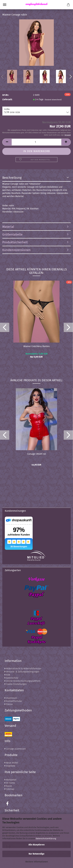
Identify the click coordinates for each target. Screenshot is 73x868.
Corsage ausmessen (15, 749)
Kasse (8, 786)
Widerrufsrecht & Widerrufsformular (23, 669)
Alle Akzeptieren (36, 845)
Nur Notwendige (36, 854)
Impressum (11, 698)
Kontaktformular (13, 701)
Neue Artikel (11, 763)
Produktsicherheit (15, 242)
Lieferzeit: (7, 99)
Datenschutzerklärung (46, 838)
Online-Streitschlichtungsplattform (23, 681)
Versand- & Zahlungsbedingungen (22, 672)
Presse (9, 704)
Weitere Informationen (37, 862)
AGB (7, 675)
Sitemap (9, 789)
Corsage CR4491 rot (36, 454)
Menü (5, 5)
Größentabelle (12, 234)
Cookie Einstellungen (16, 684)
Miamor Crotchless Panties (36, 346)
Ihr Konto (10, 783)
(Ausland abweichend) (53, 100)
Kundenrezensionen (16, 250)
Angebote (10, 766)
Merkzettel (11, 780)
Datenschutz (11, 678)
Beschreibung (12, 178)
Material (8, 227)
